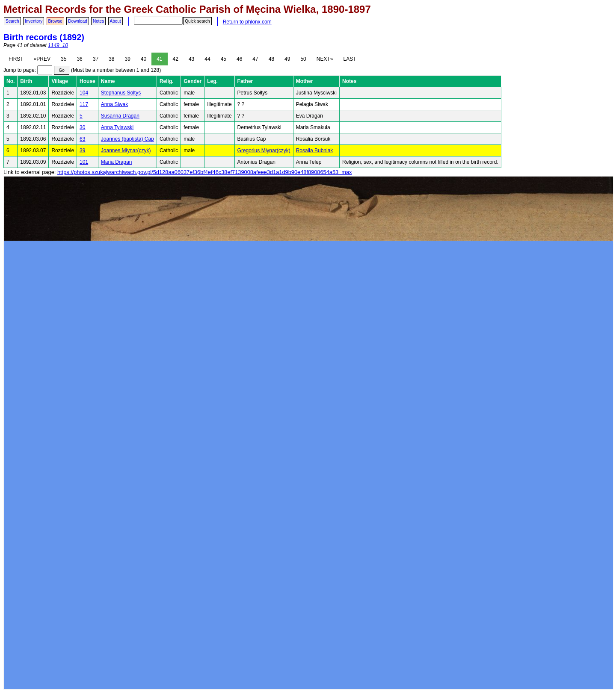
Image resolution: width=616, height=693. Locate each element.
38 (111, 59)
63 (82, 139)
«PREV (42, 59)
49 (287, 59)
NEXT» (325, 59)
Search (12, 21)
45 (224, 59)
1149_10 (58, 45)
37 (96, 59)
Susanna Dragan (120, 116)
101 (84, 162)
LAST (349, 59)
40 (144, 59)
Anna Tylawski (117, 127)
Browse (55, 21)
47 (255, 59)
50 (303, 59)
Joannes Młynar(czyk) (126, 150)
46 (239, 59)
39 (127, 59)
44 (207, 59)
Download (77, 21)
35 (64, 59)
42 (176, 59)
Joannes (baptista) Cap (127, 139)
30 (82, 127)
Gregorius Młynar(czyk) (264, 150)
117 (84, 104)
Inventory (34, 21)
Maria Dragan (117, 162)
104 (84, 93)
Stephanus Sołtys (121, 93)
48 (271, 59)
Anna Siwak (114, 104)
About (115, 21)
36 (79, 59)
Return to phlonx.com (247, 22)
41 (159, 59)
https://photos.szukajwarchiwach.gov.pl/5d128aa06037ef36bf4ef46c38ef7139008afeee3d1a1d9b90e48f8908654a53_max (205, 172)
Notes (98, 21)
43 (191, 59)
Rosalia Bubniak (315, 150)
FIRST (16, 59)
